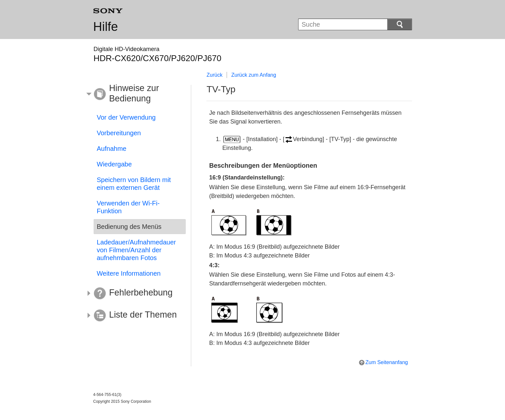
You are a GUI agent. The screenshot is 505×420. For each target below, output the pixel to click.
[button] (135, 94)
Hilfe (106, 27)
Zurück (214, 75)
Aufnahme (112, 149)
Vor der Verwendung (126, 117)
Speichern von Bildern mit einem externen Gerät (134, 184)
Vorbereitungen (119, 133)
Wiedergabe (114, 164)
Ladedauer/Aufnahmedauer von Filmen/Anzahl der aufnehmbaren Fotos (137, 250)
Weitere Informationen (129, 273)
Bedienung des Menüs (129, 227)
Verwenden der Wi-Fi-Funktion (128, 207)
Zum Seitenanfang (387, 362)
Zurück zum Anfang (254, 75)
